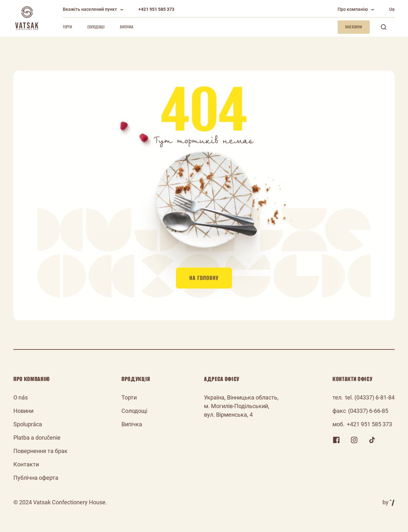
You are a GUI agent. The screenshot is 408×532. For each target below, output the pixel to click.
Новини (23, 411)
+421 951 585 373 (156, 9)
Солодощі (96, 27)
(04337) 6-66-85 (368, 411)
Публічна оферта (36, 478)
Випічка (127, 27)
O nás (21, 397)
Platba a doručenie (37, 438)
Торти (67, 27)
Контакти (26, 464)
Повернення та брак (40, 451)
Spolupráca (28, 424)
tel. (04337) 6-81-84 (370, 397)
